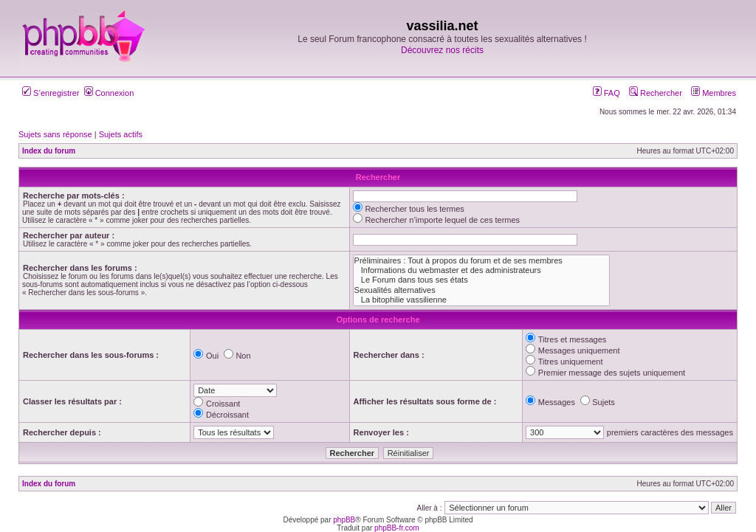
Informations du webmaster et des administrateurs (481, 270)
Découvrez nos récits (442, 50)
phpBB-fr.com (397, 528)
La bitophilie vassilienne (481, 300)
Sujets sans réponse (55, 134)
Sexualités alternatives (481, 290)
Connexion (109, 93)
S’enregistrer (51, 93)
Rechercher (656, 93)
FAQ (606, 93)
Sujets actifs (121, 134)
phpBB (344, 520)
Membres (714, 93)
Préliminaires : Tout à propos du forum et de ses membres (481, 261)
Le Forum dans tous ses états (481, 280)
